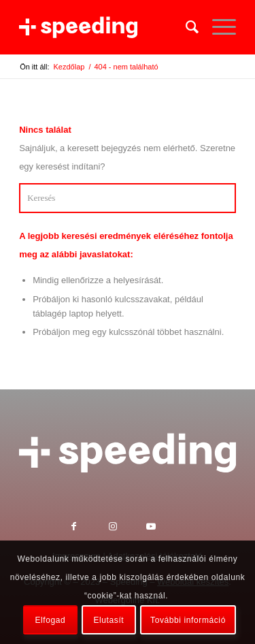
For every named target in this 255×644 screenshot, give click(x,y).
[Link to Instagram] (128, 528)
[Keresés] (185, 27)
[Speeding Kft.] (106, 27)
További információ (188, 620)
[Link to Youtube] (165, 528)
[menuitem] (185, 27)
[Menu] (217, 27)
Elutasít (108, 620)
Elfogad (50, 620)
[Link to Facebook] (90, 528)
